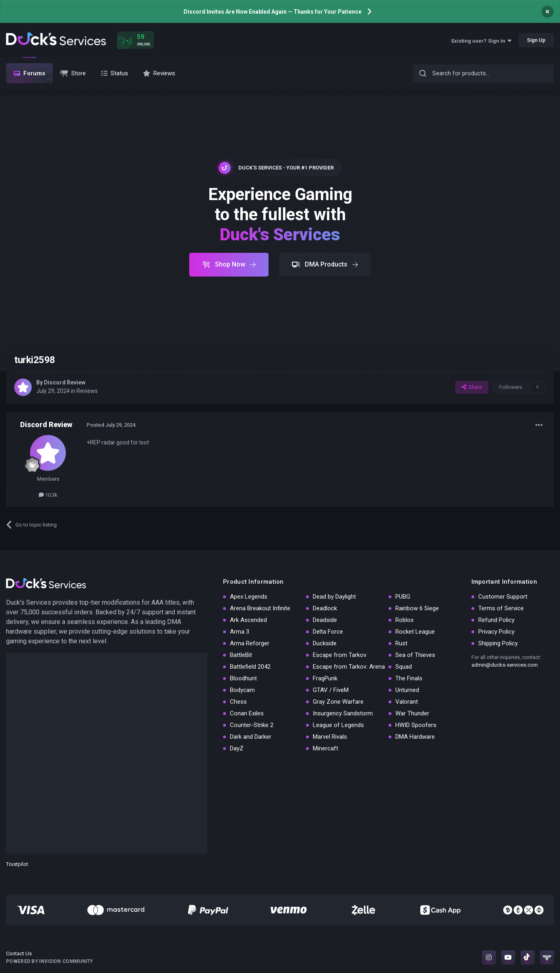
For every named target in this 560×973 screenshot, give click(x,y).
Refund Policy (496, 620)
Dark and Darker (251, 737)
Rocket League (415, 632)
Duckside (325, 643)
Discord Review (65, 382)
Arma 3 (240, 632)
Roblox (404, 620)
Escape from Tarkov (340, 655)
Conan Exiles (247, 713)
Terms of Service (501, 608)
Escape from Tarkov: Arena (349, 667)
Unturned (407, 690)
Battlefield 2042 (250, 667)
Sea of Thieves (415, 655)
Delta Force (328, 632)
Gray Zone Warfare (338, 702)
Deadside (325, 620)
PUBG (403, 597)
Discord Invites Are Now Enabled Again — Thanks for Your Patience (273, 12)
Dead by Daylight (334, 597)
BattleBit (241, 655)
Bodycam (242, 690)
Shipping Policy (498, 643)
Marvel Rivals (330, 737)
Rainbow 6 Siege (417, 608)
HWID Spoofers (416, 725)
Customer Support (503, 597)
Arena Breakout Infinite (260, 608)
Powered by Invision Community (50, 961)
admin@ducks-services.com (505, 665)
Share (472, 387)
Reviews (87, 391)
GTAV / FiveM (331, 690)
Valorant (407, 702)
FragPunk (325, 678)
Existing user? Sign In (481, 41)
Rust (401, 643)
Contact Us (19, 953)
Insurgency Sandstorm (343, 713)
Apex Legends (249, 597)
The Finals (409, 678)
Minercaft (325, 748)
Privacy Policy (496, 632)
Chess (238, 702)
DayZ (237, 748)
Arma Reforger (250, 643)
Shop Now (229, 264)
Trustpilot (17, 864)
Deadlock (325, 608)
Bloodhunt (243, 678)
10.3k (48, 495)
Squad (404, 667)
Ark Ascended (248, 620)
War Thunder (412, 713)
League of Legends (338, 725)
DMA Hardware (415, 737)
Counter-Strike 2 (252, 725)
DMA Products (325, 264)
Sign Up (536, 40)
